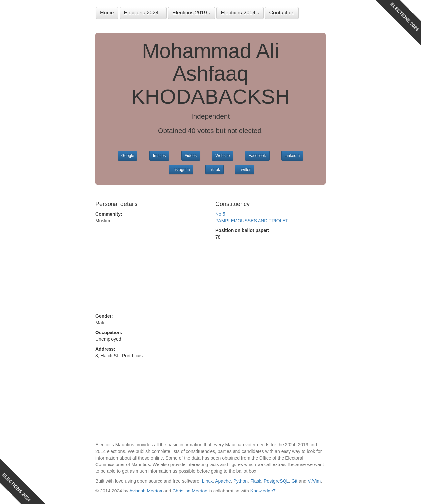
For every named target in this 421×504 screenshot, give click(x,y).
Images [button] (159, 156)
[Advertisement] (150, 268)
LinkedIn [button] (292, 156)
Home (107, 13)
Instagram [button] (181, 170)
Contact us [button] (282, 13)
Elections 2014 (240, 13)
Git (294, 481)
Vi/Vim (314, 481)
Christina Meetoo (190, 491)
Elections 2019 (192, 13)
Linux (207, 481)
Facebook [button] (257, 156)
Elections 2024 (143, 13)
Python (241, 481)
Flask (256, 481)
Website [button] (223, 156)
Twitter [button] (245, 170)
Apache (223, 481)
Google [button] (128, 156)
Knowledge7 (263, 491)
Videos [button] (191, 156)
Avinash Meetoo (146, 491)
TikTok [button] (214, 170)
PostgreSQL (276, 481)
